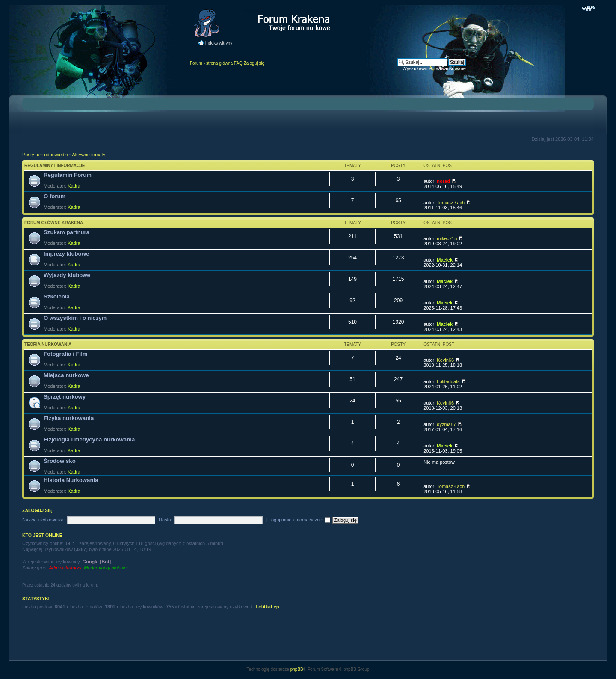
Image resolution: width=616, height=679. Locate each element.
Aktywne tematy (89, 155)
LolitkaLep (267, 607)
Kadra (74, 186)
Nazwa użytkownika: (44, 520)
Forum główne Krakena (54, 223)
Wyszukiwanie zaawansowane (434, 68)
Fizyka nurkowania (69, 418)
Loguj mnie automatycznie (299, 520)
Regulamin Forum (68, 175)
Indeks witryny (219, 43)
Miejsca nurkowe (66, 375)
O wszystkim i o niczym (75, 318)
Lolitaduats (448, 381)
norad (443, 181)
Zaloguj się (254, 63)
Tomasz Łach (451, 203)
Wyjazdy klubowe (67, 275)
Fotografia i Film (66, 354)
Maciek (445, 260)
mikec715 (447, 238)
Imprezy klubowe (66, 254)
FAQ (238, 63)
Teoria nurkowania (48, 344)
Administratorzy (65, 568)
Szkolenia (57, 296)
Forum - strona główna (211, 63)
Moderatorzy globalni (106, 568)
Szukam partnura (67, 232)
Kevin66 (445, 360)
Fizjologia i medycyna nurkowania (89, 439)
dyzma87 (446, 424)
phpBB (297, 669)
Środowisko (60, 461)
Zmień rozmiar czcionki (588, 8)
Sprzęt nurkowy (65, 397)
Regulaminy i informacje (55, 165)
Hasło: (165, 520)
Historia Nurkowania (71, 480)
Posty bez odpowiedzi (45, 155)
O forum (55, 196)
